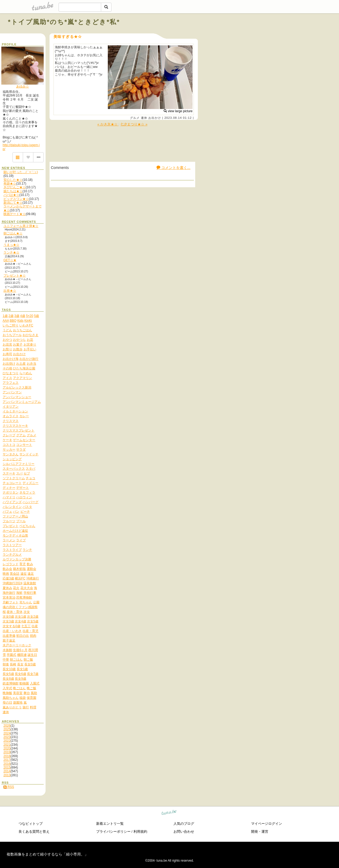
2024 (7, 733)
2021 (7, 745)
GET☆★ (10, 260)
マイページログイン (267, 824)
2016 (7, 764)
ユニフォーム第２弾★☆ (21, 226)
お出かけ (155, 118)
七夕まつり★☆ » (134, 124)
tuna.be (169, 813)
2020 (7, 748)
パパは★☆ (11, 195)
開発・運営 (260, 832)
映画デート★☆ (15, 214)
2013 (7, 775)
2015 (7, 767)
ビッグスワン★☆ (16, 199)
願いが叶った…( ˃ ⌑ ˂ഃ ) (21, 172)
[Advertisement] (271, 34)
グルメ (135, 118)
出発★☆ (10, 291)
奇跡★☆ (10, 184)
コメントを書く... (173, 168)
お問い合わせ (184, 832)
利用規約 (140, 832)
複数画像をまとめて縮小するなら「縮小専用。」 (47, 854)
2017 (7, 760)
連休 (144, 118)
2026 (7, 726)
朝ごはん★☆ (13, 233)
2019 (7, 752)
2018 (7, 756)
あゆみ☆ (23, 86)
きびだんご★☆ (15, 187)
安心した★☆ (13, 180)
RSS (9, 787)
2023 (7, 737)
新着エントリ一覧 (110, 824)
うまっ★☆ (11, 245)
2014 (7, 771)
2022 (7, 741)
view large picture (178, 111)
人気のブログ (184, 824)
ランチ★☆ (11, 252)
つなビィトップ (31, 824)
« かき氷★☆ (108, 124)
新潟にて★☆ (13, 203)
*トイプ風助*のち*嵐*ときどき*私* (64, 22)
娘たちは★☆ (13, 191)
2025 (7, 729)
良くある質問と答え (34, 832)
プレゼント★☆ (15, 276)
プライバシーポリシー (113, 832)
